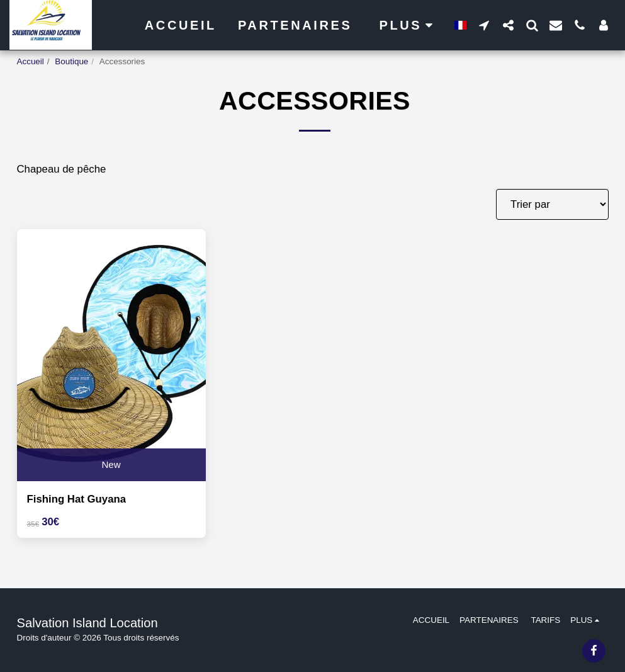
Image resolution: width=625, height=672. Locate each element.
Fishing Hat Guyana (77, 499)
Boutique (71, 61)
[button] (484, 25)
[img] (111, 355)
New (111, 464)
